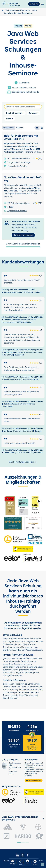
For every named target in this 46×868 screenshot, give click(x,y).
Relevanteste (8, 128)
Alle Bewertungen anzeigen (23, 462)
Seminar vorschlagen (23, 235)
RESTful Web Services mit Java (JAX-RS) (21, 137)
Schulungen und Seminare (18, 10)
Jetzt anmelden (34, 780)
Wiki (41, 861)
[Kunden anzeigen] (43, 818)
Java (35, 10)
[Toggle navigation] (43, 4)
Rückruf (34, 4)
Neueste (20, 128)
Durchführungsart (14, 113)
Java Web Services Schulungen (18, 13)
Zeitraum (33, 113)
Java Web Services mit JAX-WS (23, 179)
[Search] (23, 107)
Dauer (9, 118)
